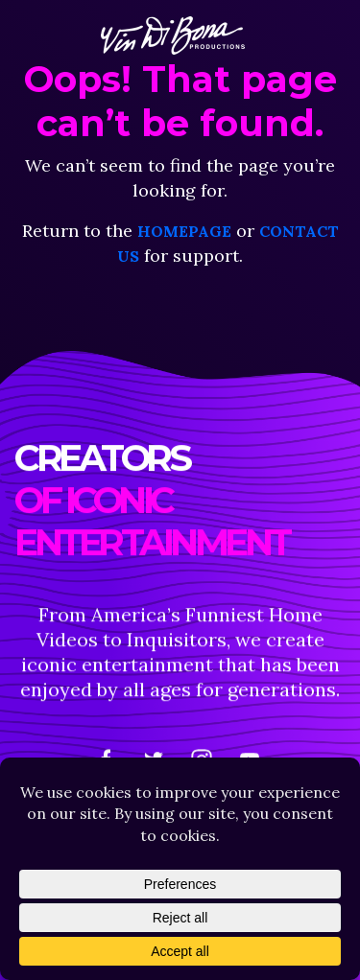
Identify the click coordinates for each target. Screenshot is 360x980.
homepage (184, 231)
